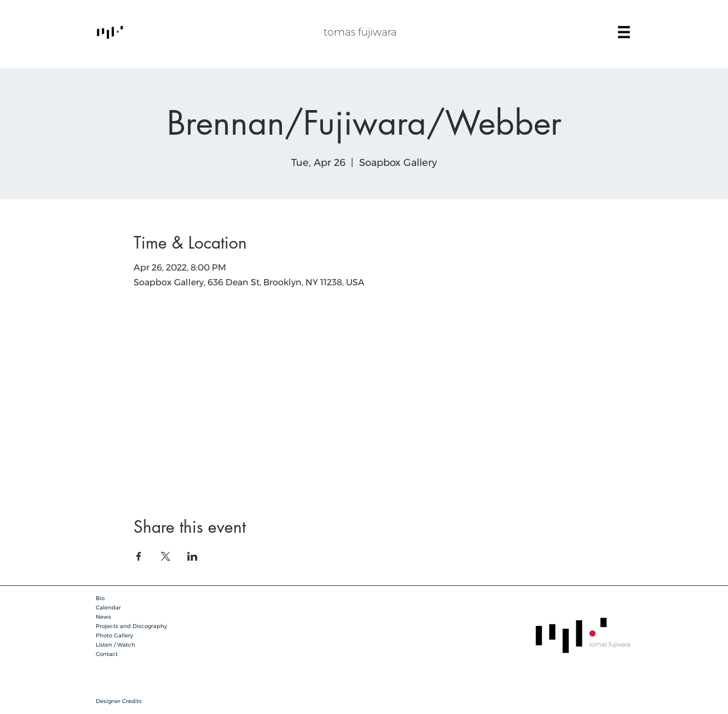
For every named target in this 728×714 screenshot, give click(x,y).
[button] (624, 32)
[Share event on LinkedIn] (192, 556)
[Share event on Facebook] (139, 556)
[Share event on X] (166, 556)
